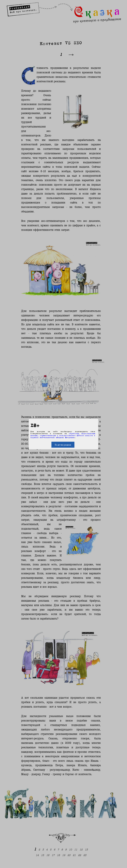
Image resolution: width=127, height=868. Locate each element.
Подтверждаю (63, 445)
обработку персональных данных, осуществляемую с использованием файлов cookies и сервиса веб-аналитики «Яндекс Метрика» (63, 435)
